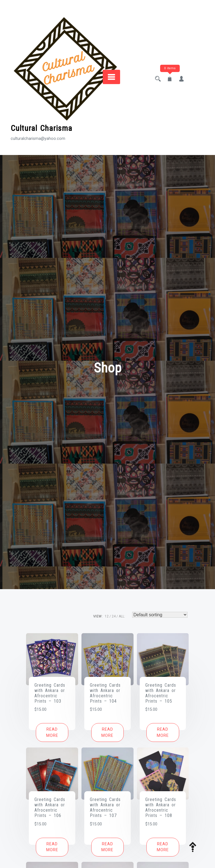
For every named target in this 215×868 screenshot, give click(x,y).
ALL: (122, 616)
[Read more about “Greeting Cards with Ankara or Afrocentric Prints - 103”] (52, 732)
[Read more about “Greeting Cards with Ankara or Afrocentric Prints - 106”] (52, 847)
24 (114, 616)
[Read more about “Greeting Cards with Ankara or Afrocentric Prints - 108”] (163, 847)
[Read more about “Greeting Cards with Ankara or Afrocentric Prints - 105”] (163, 732)
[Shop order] (160, 615)
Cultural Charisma (41, 128)
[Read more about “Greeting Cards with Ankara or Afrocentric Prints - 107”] (107, 847)
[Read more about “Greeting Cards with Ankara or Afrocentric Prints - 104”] (107, 732)
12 (107, 616)
